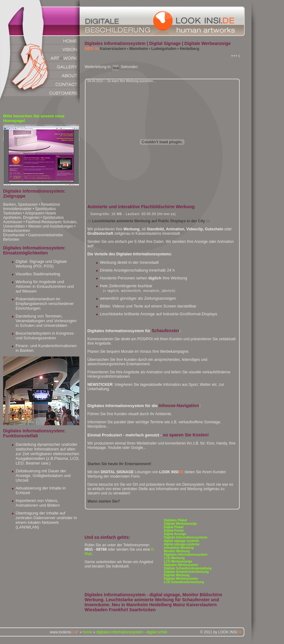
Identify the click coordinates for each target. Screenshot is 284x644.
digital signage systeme (181, 541)
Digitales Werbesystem (181, 565)
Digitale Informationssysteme (186, 537)
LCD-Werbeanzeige (178, 561)
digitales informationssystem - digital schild (132, 632)
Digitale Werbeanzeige (180, 524)
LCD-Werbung (174, 558)
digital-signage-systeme (182, 544)
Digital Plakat (174, 527)
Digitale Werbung (177, 575)
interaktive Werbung (179, 548)
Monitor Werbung (177, 551)
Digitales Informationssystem (186, 555)
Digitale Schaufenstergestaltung (188, 568)
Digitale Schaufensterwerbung (186, 572)
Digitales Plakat (175, 520)
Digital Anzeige (175, 534)
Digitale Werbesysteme (181, 579)
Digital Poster (174, 531)
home (87, 632)
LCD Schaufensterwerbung (184, 582)
